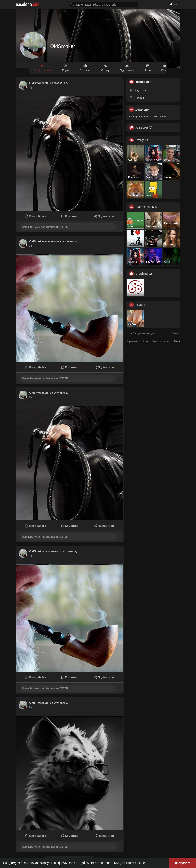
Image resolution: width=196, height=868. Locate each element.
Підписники (143, 207)
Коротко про (133, 341)
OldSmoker (63, 46)
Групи (139, 305)
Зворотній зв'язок (162, 341)
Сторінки (141, 274)
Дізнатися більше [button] (133, 863)
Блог (146, 341)
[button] (104, 4)
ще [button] (177, 341)
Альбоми (142, 128)
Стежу (140, 140)
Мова (176, 333)
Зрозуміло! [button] (183, 863)
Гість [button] (176, 4)
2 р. (31, 87)
